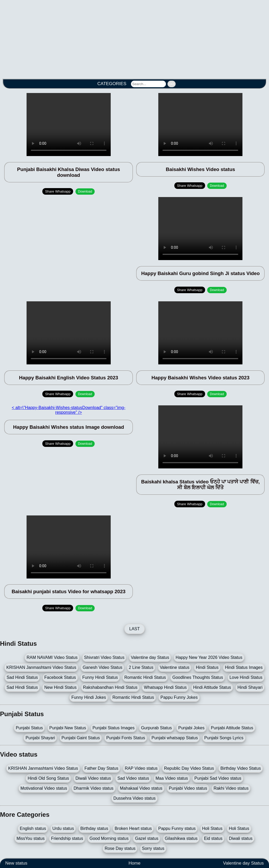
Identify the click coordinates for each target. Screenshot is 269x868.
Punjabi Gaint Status (81, 738)
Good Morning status (109, 838)
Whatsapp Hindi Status (165, 687)
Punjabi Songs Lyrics (224, 738)
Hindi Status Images (244, 667)
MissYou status (31, 838)
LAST (134, 629)
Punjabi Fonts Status (126, 738)
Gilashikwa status (181, 838)
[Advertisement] (134, 37)
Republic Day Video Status (189, 768)
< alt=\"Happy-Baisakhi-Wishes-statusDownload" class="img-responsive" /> (69, 410)
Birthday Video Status (241, 768)
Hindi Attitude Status (212, 687)
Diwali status (241, 838)
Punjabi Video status (188, 788)
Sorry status (153, 848)
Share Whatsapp (58, 191)
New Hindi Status (60, 687)
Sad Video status (133, 778)
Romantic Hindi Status (145, 677)
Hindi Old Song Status (48, 778)
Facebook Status (60, 677)
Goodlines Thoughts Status (198, 677)
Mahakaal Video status (141, 788)
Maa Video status (172, 778)
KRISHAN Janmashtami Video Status (41, 667)
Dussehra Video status (134, 798)
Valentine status (175, 667)
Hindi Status (207, 667)
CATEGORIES (112, 84)
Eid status (213, 838)
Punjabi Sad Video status (218, 778)
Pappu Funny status (177, 828)
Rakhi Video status (231, 788)
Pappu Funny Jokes (179, 697)
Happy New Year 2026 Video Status (209, 657)
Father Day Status (101, 768)
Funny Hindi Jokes (89, 697)
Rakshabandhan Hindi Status (110, 687)
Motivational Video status (44, 788)
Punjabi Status (29, 728)
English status (33, 828)
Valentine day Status (150, 657)
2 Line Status (141, 667)
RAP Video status (141, 768)
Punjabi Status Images (114, 728)
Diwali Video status (93, 778)
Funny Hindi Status (100, 677)
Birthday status (94, 828)
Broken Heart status (133, 828)
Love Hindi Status (246, 677)
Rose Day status (120, 848)
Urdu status (63, 828)
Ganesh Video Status (102, 667)
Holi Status (212, 828)
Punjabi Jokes (191, 728)
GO (172, 84)
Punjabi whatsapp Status (175, 738)
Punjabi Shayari (40, 738)
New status (16, 863)
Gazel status (147, 838)
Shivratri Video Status (104, 657)
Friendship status (67, 838)
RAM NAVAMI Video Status (52, 657)
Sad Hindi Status (22, 677)
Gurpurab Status (156, 728)
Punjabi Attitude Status (232, 728)
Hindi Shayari (250, 687)
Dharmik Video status (94, 788)
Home (134, 863)
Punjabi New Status (68, 728)
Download (85, 192)
